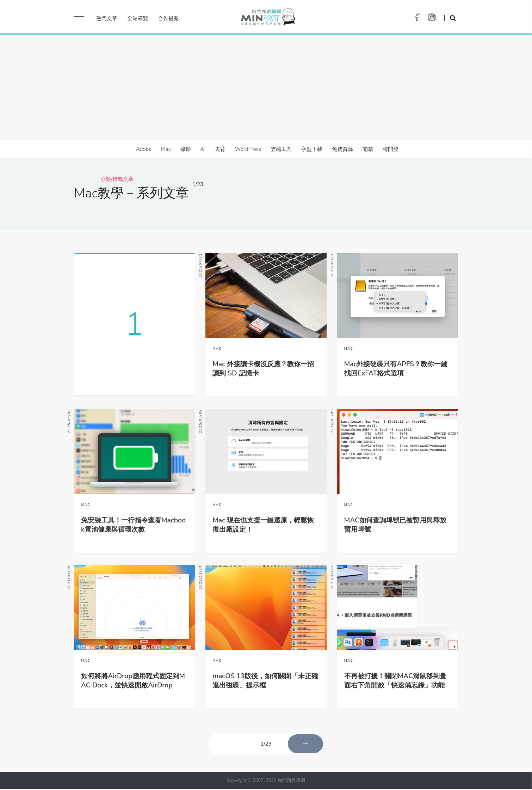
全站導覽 (138, 18)
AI (203, 149)
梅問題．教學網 (268, 19)
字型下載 (312, 149)
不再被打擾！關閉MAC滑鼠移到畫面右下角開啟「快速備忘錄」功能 (395, 682)
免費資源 (342, 149)
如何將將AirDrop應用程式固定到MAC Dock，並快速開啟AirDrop (133, 682)
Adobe (144, 149)
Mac (166, 149)
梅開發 (391, 149)
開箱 (368, 149)
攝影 (186, 149)
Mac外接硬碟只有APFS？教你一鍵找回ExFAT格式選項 (396, 369)
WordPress (248, 149)
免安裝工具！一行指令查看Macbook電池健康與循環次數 (133, 526)
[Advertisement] (266, 87)
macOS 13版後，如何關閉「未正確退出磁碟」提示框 (265, 682)
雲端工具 (281, 149)
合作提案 (168, 18)
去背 (220, 149)
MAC (217, 349)
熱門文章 (107, 18)
